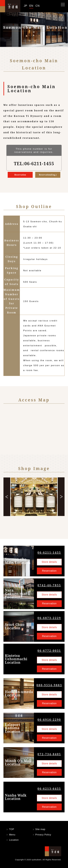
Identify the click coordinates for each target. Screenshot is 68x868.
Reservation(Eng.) (48, 175)
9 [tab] (47, 524)
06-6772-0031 (49, 651)
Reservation (20, 175)
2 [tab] (24, 524)
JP (25, 6)
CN (38, 6)
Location (14, 840)
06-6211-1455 (49, 552)
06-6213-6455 (49, 789)
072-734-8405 (49, 754)
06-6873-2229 (49, 618)
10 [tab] (34, 526)
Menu (12, 835)
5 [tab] (34, 524)
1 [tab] (21, 524)
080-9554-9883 (49, 685)
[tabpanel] (34, 497)
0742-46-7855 (49, 585)
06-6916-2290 (49, 720)
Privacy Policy (43, 835)
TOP (12, 829)
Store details (49, 562)
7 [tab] (41, 524)
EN (31, 6)
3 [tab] (27, 524)
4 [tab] (31, 524)
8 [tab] (44, 524)
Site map (40, 829)
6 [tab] (37, 524)
